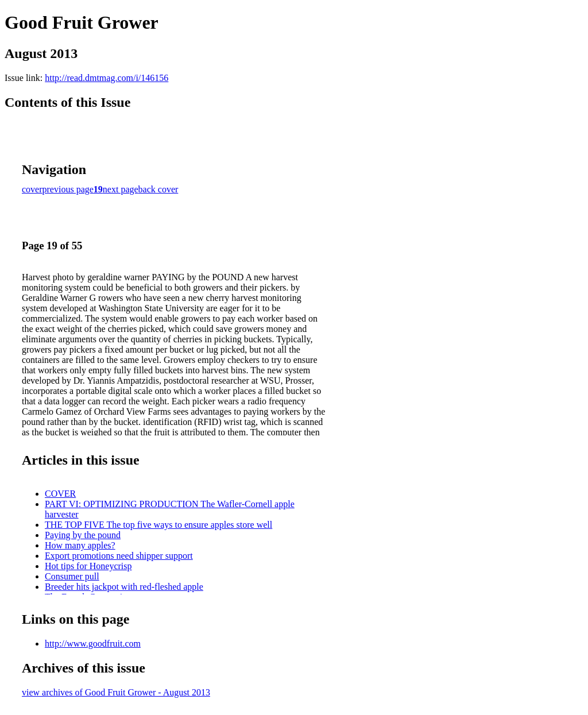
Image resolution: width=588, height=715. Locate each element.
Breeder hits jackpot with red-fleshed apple (124, 587)
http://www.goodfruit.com (93, 643)
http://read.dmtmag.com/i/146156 (107, 78)
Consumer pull (72, 576)
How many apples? (80, 545)
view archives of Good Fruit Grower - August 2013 (116, 692)
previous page (68, 189)
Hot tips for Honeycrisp (88, 566)
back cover (158, 189)
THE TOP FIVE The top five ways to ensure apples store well (158, 525)
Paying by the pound (83, 535)
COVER (60, 494)
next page (121, 189)
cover (32, 189)
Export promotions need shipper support (119, 556)
